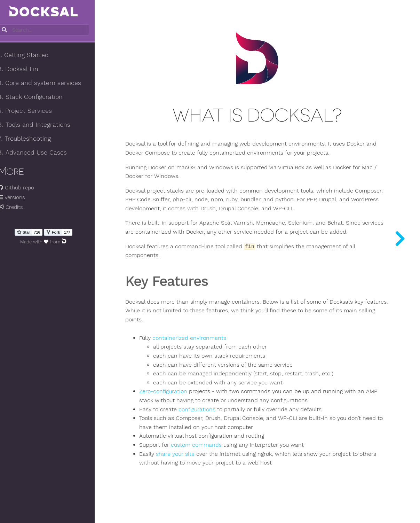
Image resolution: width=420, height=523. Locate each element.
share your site (188, 455)
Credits (18, 208)
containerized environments (202, 339)
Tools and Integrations (42, 125)
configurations (209, 411)
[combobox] (51, 30)
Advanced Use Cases (40, 153)
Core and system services (47, 83)
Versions (19, 198)
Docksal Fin (26, 69)
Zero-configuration (176, 393)
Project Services (33, 111)
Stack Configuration (38, 97)
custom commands (209, 446)
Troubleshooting (32, 139)
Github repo (24, 188)
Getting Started (31, 55)
